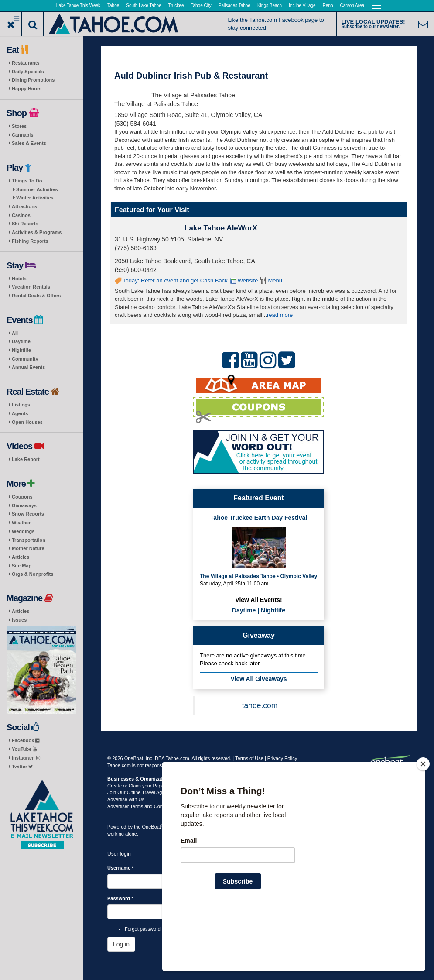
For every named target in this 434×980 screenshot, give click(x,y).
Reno (328, 5)
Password (120, 898)
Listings (21, 405)
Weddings (23, 531)
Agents (20, 413)
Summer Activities (37, 189)
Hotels (19, 279)
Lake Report (26, 459)
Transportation (29, 540)
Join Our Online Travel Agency (140, 792)
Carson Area (352, 5)
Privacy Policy (282, 758)
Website (248, 280)
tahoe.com (260, 705)
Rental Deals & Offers (36, 296)
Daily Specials (28, 72)
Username (121, 868)
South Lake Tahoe (144, 5)
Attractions (24, 206)
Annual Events (28, 367)
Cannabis (23, 135)
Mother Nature (28, 548)
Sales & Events (29, 143)
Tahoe (113, 5)
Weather (21, 523)
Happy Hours (27, 89)
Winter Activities (35, 198)
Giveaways (24, 505)
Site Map (22, 566)
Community (25, 359)
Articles (21, 557)
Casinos (21, 215)
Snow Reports (28, 514)
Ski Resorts (25, 224)
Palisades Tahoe (234, 5)
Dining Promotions (33, 80)
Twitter (22, 767)
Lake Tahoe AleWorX (221, 228)
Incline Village (302, 5)
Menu (275, 280)
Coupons (22, 497)
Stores (19, 126)
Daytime (21, 341)
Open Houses (27, 422)
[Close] (423, 820)
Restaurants (26, 63)
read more (280, 315)
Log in (121, 944)
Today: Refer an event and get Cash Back (175, 280)
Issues (19, 620)
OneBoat (153, 827)
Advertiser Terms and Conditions (142, 806)
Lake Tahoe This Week (78, 5)
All (15, 333)
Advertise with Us (126, 799)
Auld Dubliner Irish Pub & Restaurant (191, 76)
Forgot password (143, 929)
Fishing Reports (30, 241)
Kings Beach (270, 5)
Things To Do (27, 181)
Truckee (176, 5)
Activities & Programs (37, 232)
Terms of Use (249, 758)
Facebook (26, 740)
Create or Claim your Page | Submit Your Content (160, 786)
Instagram (26, 758)
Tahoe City (201, 5)
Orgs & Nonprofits (32, 574)
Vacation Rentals (31, 287)
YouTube (24, 749)
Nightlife (21, 350)
